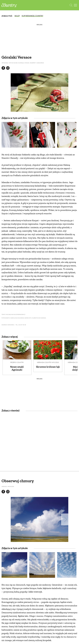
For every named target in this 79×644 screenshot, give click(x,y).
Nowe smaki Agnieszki (17, 368)
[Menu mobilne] (75, 5)
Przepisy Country (17, 362)
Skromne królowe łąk (48, 367)
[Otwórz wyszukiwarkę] (71, 5)
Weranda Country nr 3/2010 (48, 362)
